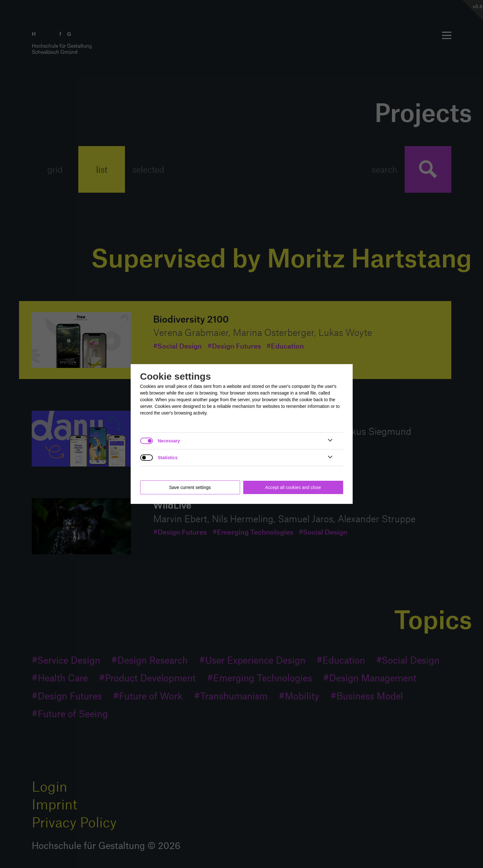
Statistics (168, 458)
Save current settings (190, 487)
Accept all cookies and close (293, 487)
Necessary (169, 441)
